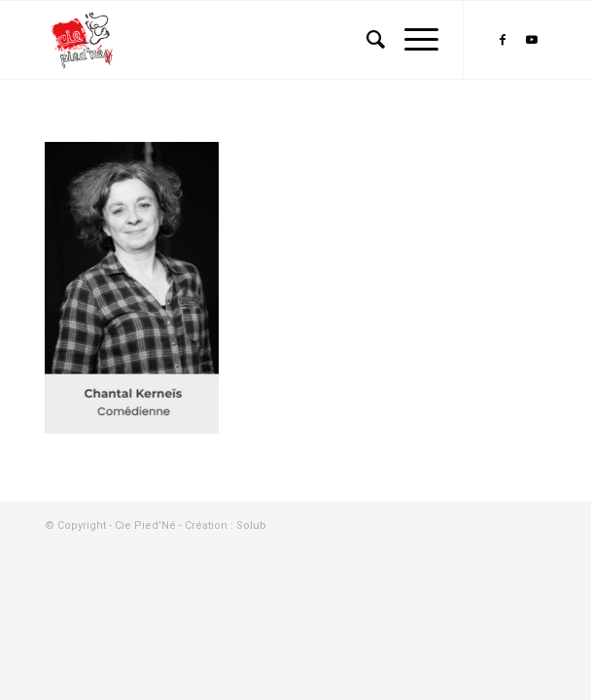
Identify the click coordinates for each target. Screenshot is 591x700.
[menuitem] (366, 40)
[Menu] (412, 40)
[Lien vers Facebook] (503, 40)
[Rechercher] (366, 40)
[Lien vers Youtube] (532, 40)
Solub (251, 525)
